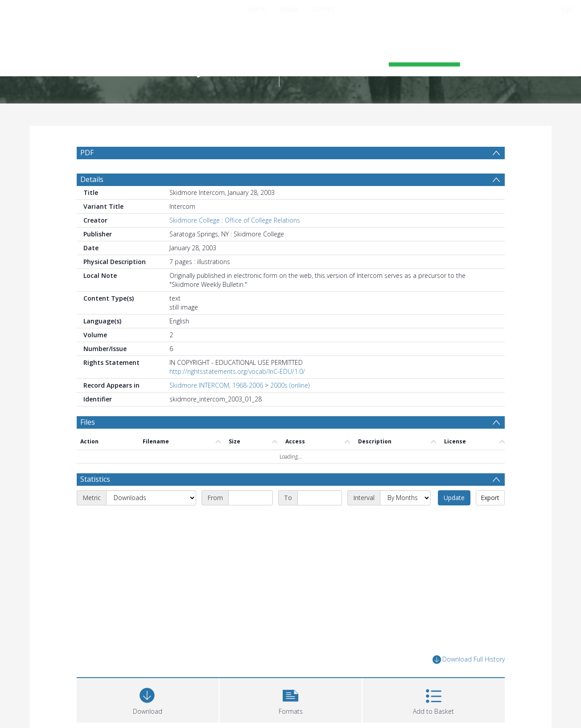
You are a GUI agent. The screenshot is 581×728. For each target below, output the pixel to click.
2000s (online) (290, 385)
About (289, 9)
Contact (323, 9)
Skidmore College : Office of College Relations (235, 220)
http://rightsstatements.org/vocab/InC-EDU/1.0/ (237, 371)
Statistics (95, 479)
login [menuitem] (568, 9)
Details (92, 179)
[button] (290, 699)
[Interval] (405, 498)
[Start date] (251, 498)
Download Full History (469, 660)
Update (454, 498)
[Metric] (151, 498)
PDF (87, 153)
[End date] (320, 498)
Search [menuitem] (256, 9)
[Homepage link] (291, 56)
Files (88, 422)
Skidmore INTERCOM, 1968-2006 (216, 385)
